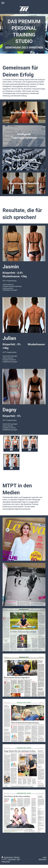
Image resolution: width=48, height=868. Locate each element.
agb (18, 859)
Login (45, 857)
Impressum (12, 859)
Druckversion (7, 857)
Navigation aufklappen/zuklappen (24, 3)
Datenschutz (6, 861)
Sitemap (17, 857)
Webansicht (43, 859)
